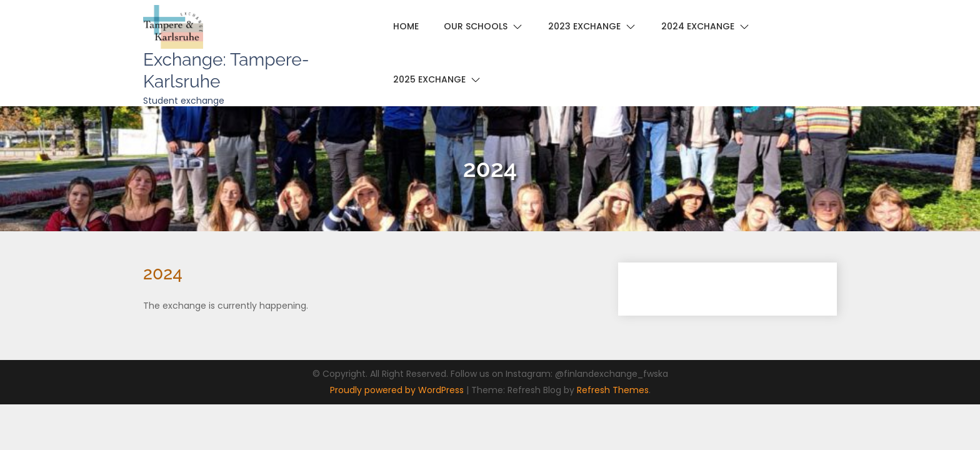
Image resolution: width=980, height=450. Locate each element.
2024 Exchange (698, 26)
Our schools (476, 26)
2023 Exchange (584, 26)
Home (406, 26)
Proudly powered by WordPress (398, 390)
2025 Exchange (429, 79)
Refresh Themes (613, 390)
